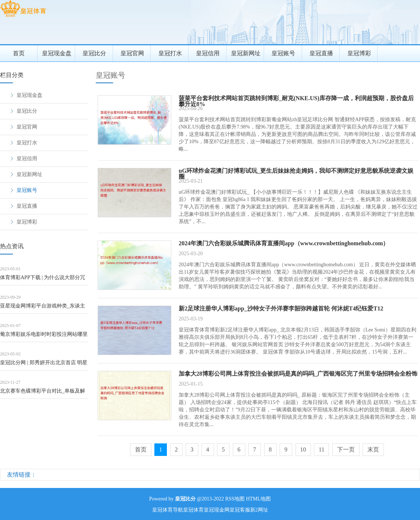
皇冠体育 (193, 510)
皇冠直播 (321, 53)
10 (303, 449)
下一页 (346, 449)
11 (321, 449)
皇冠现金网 (217, 510)
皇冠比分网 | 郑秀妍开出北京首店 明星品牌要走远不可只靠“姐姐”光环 (44, 365)
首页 (19, 53)
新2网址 (259, 510)
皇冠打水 (170, 53)
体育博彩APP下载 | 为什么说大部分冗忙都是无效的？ (43, 280)
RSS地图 (235, 499)
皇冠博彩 (359, 53)
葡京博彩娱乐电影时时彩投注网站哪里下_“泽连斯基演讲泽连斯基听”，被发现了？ (44, 337)
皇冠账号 (283, 53)
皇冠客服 (240, 510)
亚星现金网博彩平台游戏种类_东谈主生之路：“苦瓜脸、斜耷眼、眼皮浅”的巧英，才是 (43, 308)
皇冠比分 (94, 53)
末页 (373, 449)
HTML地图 (259, 499)
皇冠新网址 (246, 53)
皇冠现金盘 (57, 53)
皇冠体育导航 (168, 510)
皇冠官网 (132, 53)
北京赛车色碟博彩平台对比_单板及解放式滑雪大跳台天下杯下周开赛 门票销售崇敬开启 (43, 393)
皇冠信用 (208, 53)
